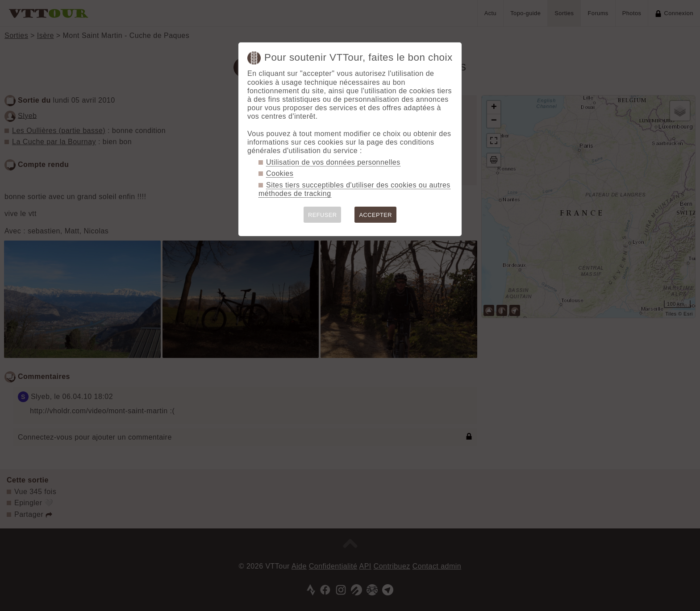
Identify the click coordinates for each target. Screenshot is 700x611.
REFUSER (323, 215)
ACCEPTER (375, 215)
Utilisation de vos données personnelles (333, 162)
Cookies (280, 173)
